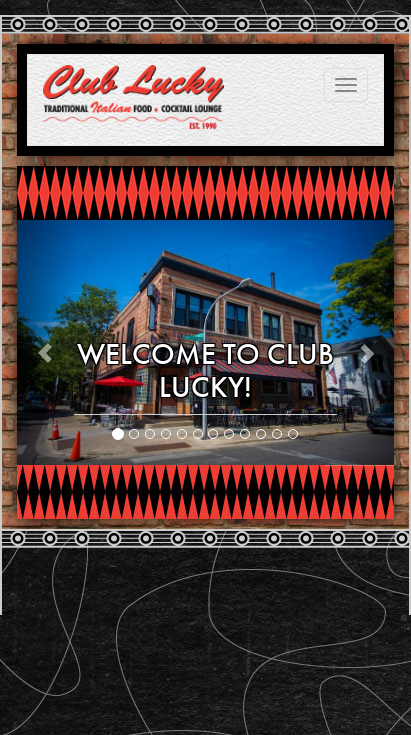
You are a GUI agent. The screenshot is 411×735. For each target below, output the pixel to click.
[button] (45, 342)
